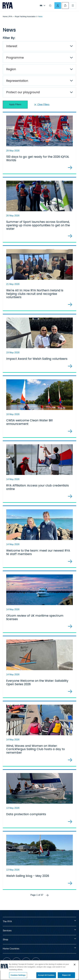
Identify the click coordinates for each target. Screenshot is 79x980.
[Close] (75, 965)
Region (11, 69)
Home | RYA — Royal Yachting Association (19, 17)
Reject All (66, 975)
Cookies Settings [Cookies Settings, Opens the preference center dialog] (18, 975)
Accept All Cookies (46, 975)
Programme (15, 58)
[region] (39, 970)
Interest (12, 46)
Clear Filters (42, 105)
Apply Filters (15, 104)
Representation (17, 81)
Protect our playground (23, 92)
